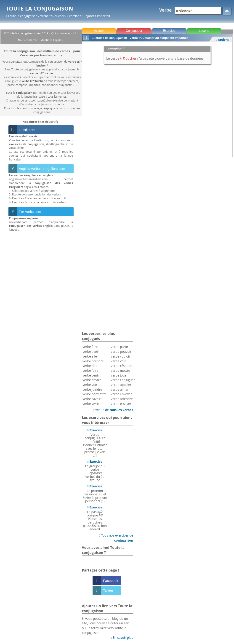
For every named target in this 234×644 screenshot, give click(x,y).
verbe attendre (122, 399)
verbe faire (90, 370)
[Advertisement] (157, 171)
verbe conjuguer (123, 380)
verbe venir (91, 375)
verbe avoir (91, 351)
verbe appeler (121, 385)
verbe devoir (92, 380)
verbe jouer (119, 375)
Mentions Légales (52, 40)
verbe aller (90, 356)
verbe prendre (93, 361)
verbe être (90, 347)
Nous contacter (28, 40)
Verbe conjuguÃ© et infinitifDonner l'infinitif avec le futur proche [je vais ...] (95, 443)
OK (227, 11)
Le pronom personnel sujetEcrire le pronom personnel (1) (95, 494)
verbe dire (90, 366)
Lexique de (112, 410)
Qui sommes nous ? (64, 33)
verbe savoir (92, 399)
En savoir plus (122, 637)
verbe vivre (91, 404)
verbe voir (90, 385)
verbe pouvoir (121, 351)
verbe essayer (121, 404)
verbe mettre (120, 370)
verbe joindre (92, 389)
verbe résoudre (122, 366)
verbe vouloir (121, 356)
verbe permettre (95, 394)
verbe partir (120, 347)
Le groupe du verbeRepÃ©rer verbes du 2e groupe (95, 471)
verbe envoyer (121, 394)
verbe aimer (120, 389)
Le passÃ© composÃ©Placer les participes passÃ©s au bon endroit (95, 518)
